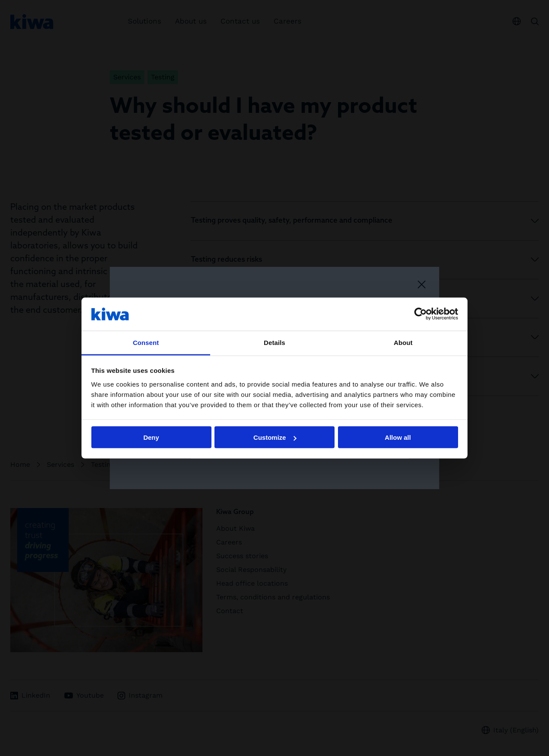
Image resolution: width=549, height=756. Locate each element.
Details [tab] (274, 342)
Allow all (398, 437)
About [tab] (403, 342)
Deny (151, 437)
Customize (275, 437)
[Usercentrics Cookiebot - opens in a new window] (421, 314)
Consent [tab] (146, 342)
